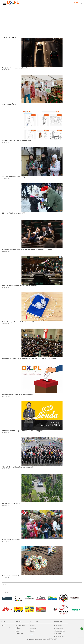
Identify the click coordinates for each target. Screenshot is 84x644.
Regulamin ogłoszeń (58, 629)
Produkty (18, 629)
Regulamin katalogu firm (59, 632)
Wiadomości (33, 625)
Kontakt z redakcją (5, 627)
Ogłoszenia (32, 630)
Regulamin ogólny (58, 625)
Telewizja (32, 627)
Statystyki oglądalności (21, 627)
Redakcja (3, 625)
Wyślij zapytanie (19, 633)
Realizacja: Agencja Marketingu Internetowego (42, 639)
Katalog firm (33, 632)
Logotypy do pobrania (20, 625)
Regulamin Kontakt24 (59, 636)
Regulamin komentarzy (59, 630)
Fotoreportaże (33, 629)
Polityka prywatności (58, 627)
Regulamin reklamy (58, 633)
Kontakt (17, 632)
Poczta (31, 634)
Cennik (17, 630)
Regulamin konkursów (59, 635)
